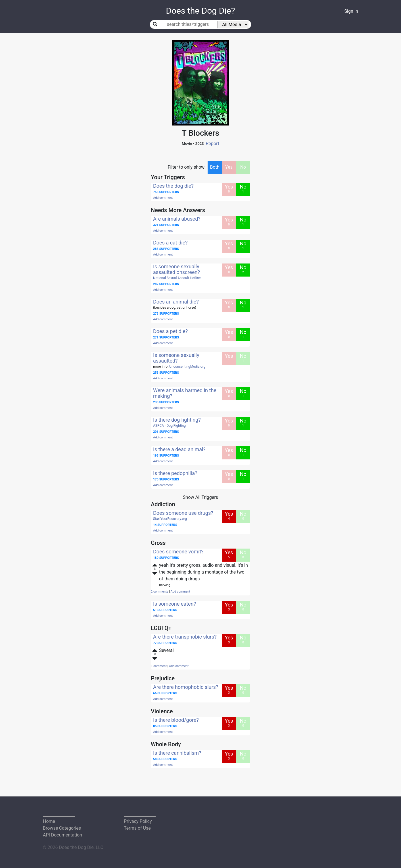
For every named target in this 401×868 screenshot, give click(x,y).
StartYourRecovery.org (170, 519)
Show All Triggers (200, 497)
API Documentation (62, 835)
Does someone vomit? (178, 552)
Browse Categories (62, 828)
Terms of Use (137, 828)
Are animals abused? (177, 219)
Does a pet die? (170, 331)
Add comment (163, 198)
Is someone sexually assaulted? (176, 358)
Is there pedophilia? (175, 473)
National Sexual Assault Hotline (177, 278)
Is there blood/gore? (176, 720)
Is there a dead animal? (179, 449)
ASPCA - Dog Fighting (169, 426)
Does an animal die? (176, 302)
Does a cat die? (170, 243)
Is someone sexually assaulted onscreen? (177, 269)
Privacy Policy (138, 821)
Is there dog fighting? (177, 420)
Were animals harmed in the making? (185, 393)
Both (215, 167)
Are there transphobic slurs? (185, 637)
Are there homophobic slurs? (186, 687)
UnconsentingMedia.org (187, 367)
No (243, 167)
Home (49, 821)
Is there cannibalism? (177, 753)
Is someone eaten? (175, 604)
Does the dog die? (173, 186)
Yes (229, 167)
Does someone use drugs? (183, 513)
